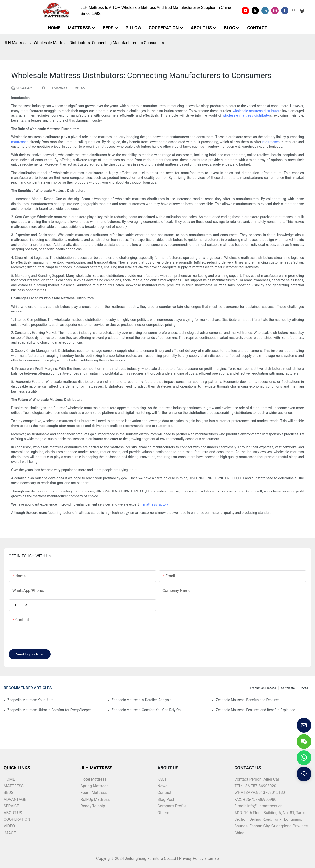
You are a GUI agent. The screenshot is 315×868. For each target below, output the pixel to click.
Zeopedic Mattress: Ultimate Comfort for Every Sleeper (49, 710)
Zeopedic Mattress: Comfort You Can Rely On (146, 710)
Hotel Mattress (94, 779)
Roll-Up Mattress (95, 799)
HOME (9, 779)
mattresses (20, 142)
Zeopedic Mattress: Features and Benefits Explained (255, 710)
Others (163, 813)
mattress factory (156, 504)
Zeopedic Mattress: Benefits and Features (248, 700)
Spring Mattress (95, 786)
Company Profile (172, 806)
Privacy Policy (191, 859)
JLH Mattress (16, 43)
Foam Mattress (94, 793)
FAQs (162, 779)
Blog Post (166, 799)
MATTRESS (14, 786)
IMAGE (304, 688)
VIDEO (9, 826)
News (162, 786)
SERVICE (11, 806)
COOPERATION (17, 819)
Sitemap (211, 859)
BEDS (8, 793)
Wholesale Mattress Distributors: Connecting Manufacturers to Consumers (99, 43)
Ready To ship (93, 806)
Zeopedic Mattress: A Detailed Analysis (141, 700)
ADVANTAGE (15, 799)
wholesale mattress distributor (256, 111)
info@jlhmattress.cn (265, 806)
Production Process (263, 688)
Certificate (288, 688)
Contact (164, 793)
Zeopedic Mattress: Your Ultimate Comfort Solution (30, 700)
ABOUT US (13, 813)
